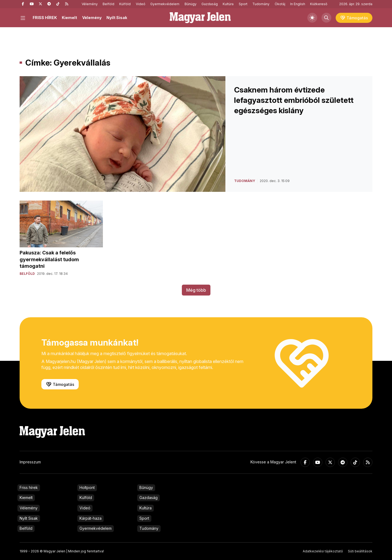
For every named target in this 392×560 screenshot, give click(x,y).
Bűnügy (191, 4)
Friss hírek (29, 487)
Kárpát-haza (91, 518)
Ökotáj (280, 4)
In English (298, 4)
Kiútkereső (319, 4)
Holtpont (87, 487)
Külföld (125, 4)
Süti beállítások (360, 551)
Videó (141, 4)
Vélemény (90, 4)
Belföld (108, 4)
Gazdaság (210, 4)
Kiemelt (69, 18)
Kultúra (228, 4)
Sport (243, 4)
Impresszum (30, 462)
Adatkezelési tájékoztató (323, 551)
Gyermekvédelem (165, 4)
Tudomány (261, 4)
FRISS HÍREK (45, 18)
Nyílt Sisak (117, 18)
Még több (196, 290)
